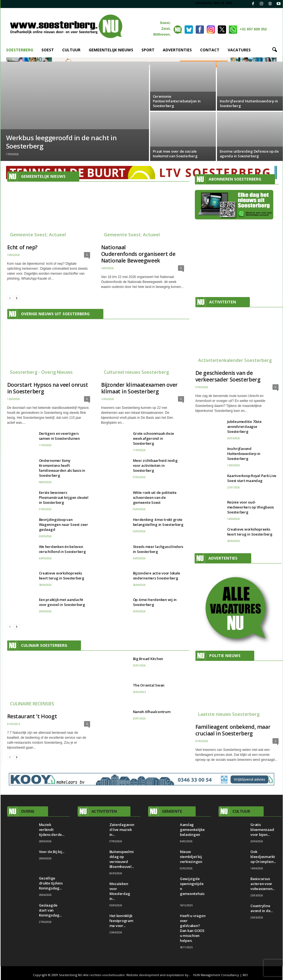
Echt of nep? (22, 247)
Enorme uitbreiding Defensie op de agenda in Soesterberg (249, 154)
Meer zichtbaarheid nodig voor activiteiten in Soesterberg (155, 465)
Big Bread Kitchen (148, 659)
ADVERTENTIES (177, 50)
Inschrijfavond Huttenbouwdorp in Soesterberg (249, 103)
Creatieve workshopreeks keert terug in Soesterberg (62, 576)
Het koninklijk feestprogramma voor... (121, 921)
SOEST (48, 50)
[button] (274, 50)
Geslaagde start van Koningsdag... (50, 910)
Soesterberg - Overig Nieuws (41, 372)
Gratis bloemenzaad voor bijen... (262, 830)
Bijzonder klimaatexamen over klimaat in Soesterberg (139, 388)
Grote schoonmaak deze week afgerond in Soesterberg (154, 438)
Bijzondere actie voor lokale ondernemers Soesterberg (157, 576)
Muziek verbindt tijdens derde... (52, 830)
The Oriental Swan (149, 685)
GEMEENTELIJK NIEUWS (111, 50)
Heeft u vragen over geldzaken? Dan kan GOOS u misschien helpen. (193, 928)
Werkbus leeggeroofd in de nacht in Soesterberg (61, 142)
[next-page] (17, 298)
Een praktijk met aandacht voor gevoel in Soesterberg (62, 602)
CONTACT (210, 50)
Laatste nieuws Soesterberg (229, 714)
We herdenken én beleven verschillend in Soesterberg (62, 549)
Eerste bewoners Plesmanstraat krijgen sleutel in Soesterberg (64, 497)
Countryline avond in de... (261, 908)
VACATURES (239, 50)
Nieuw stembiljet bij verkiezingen (191, 857)
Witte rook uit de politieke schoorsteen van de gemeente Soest (155, 497)
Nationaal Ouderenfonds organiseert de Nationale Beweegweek (138, 254)
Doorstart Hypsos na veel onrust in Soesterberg (48, 388)
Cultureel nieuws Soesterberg (136, 372)
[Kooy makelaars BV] (142, 779)
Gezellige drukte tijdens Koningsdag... (51, 883)
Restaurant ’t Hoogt (32, 716)
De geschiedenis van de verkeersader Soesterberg (228, 376)
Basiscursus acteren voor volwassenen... (262, 884)
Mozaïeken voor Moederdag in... (120, 891)
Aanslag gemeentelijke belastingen (192, 830)
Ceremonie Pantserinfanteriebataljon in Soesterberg (177, 101)
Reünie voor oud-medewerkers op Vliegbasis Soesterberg (251, 507)
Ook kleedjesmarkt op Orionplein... (263, 857)
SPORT (148, 50)
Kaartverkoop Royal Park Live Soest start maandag (252, 478)
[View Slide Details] (235, 610)
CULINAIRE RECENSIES (32, 704)
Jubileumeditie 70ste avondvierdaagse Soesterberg (244, 427)
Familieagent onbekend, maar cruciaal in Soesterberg (233, 730)
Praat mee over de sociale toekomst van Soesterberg (175, 154)
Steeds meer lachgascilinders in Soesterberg (158, 549)
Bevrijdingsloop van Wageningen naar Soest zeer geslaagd (64, 525)
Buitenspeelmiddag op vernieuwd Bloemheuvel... (122, 859)
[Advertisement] (236, 260)
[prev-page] (10, 298)
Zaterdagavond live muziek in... (122, 830)
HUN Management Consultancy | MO (221, 975)
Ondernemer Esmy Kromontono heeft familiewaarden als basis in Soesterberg (62, 468)
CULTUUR (71, 50)
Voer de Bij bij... (52, 852)
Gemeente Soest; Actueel (38, 235)
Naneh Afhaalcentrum (152, 712)
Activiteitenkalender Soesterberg (235, 360)
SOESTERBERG (20, 50)
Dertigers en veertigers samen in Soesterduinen (59, 436)
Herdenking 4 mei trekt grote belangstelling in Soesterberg (158, 522)
